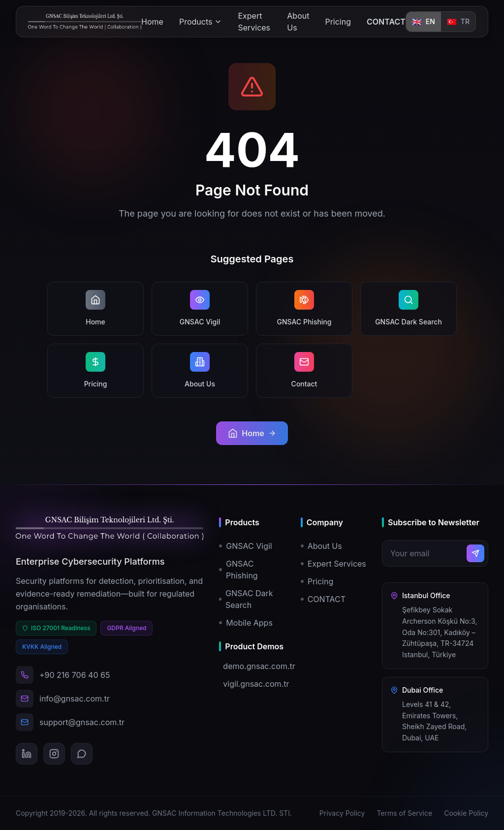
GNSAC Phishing (238, 570)
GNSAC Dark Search (246, 599)
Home (152, 22)
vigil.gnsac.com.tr (254, 684)
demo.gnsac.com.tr (254, 666)
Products (201, 22)
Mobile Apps (246, 623)
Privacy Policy (342, 813)
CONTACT (386, 22)
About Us (298, 22)
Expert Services (254, 22)
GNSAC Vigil (245, 546)
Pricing (338, 22)
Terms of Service (404, 813)
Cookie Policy (466, 813)
